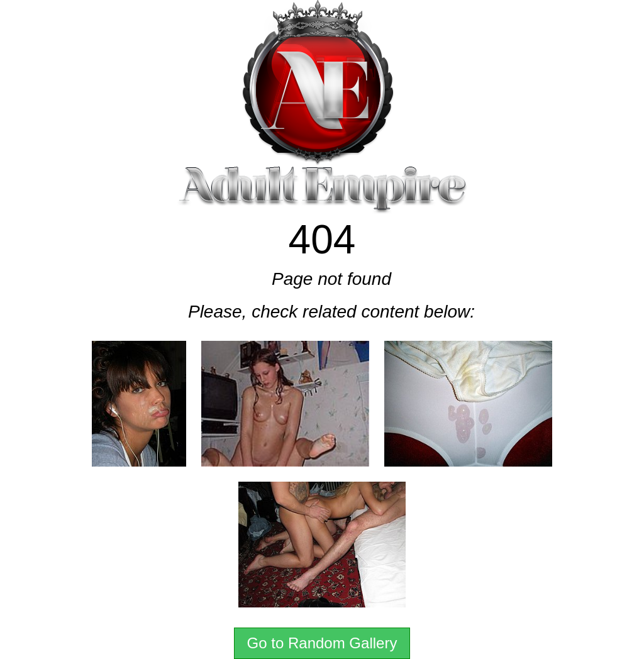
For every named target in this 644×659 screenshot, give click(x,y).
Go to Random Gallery (322, 643)
